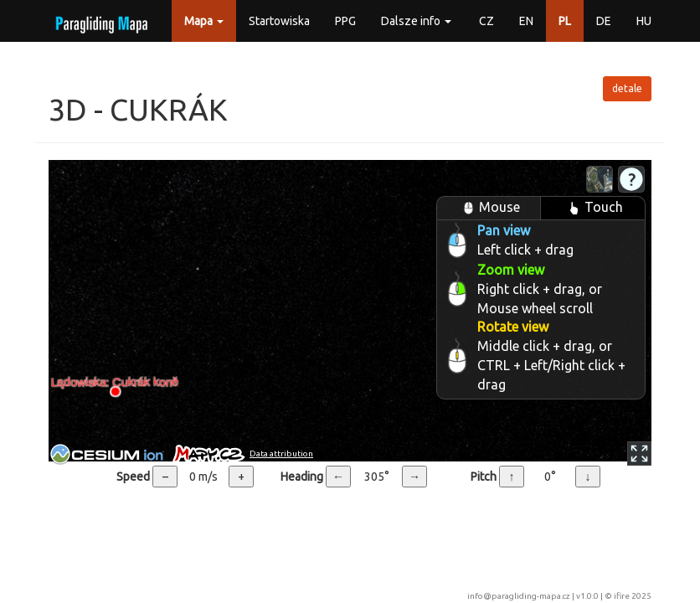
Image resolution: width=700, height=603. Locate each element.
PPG (345, 21)
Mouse (489, 208)
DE (604, 21)
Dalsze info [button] (416, 21)
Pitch (484, 477)
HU (644, 21)
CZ (486, 21)
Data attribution (281, 454)
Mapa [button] (204, 21)
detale (627, 88)
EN (526, 21)
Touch (593, 208)
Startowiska (279, 21)
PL (565, 21)
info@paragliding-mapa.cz (519, 596)
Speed (133, 477)
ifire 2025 (633, 596)
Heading (302, 477)
